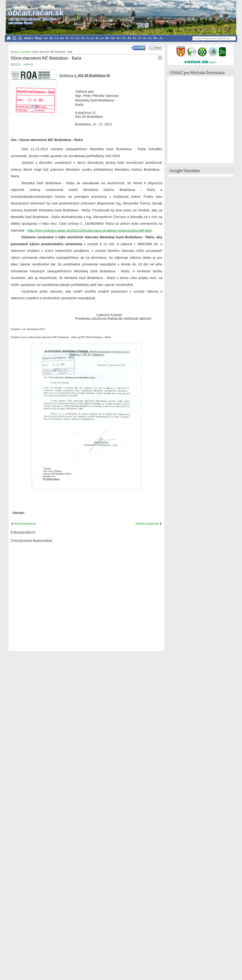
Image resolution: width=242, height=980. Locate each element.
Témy (38, 38)
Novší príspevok (25, 524)
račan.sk (28, 64)
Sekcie (28, 38)
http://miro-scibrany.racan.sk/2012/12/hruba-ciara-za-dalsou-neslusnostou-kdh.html (90, 230)
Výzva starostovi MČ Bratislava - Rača (46, 58)
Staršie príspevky (147, 524)
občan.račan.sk (36, 13)
